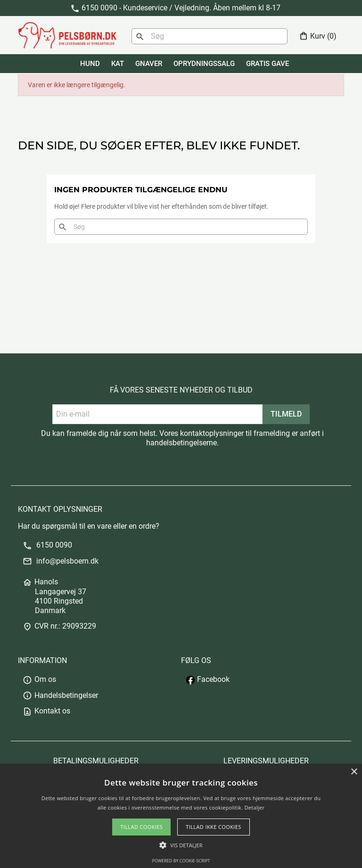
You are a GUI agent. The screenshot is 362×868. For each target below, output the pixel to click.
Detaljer (255, 807)
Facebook (208, 679)
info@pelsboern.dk (61, 561)
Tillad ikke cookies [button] (214, 827)
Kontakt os (46, 711)
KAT (118, 64)
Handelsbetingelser (60, 695)
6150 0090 (47, 545)
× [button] (354, 772)
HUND (90, 64)
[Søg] (210, 36)
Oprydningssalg (204, 64)
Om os (39, 679)
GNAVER (149, 64)
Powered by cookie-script (181, 861)
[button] (181, 845)
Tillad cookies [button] (141, 827)
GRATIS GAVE (267, 64)
